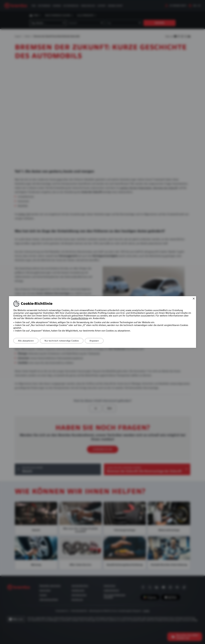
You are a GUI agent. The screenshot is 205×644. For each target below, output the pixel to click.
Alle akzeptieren (26, 341)
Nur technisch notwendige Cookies (62, 341)
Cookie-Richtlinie (79, 318)
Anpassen (94, 341)
